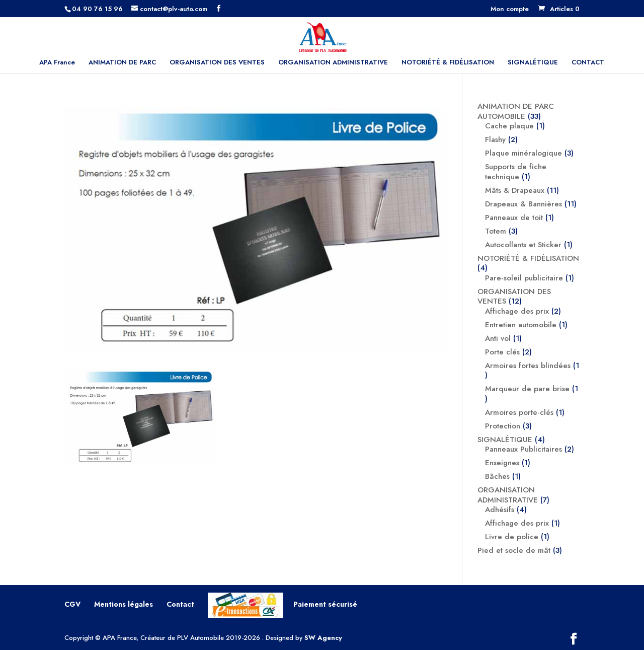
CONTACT (588, 63)
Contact (180, 604)
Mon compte (510, 10)
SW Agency (323, 638)
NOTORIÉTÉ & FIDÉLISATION (448, 63)
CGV (72, 604)
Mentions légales (124, 604)
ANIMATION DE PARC (122, 63)
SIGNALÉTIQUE (533, 63)
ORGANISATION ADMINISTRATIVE (333, 63)
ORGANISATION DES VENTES (217, 63)
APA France (57, 63)
